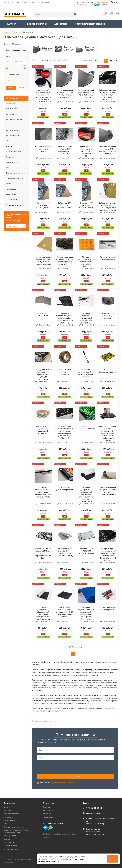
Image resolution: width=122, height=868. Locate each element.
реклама (46, 837)
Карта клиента (9, 820)
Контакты (47, 814)
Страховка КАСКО (11, 846)
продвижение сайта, (69, 834)
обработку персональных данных (64, 783)
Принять (112, 859)
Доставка (7, 810)
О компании (48, 803)
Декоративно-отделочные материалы (69, 49)
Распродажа (8, 817)
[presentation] (55, 767)
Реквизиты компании (95, 829)
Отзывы (7, 839)
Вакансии (47, 807)
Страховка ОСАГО (11, 849)
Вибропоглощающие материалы (47, 49)
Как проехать (48, 810)
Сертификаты (9, 842)
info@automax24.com (94, 813)
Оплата (7, 807)
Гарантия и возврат (11, 814)
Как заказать (48, 817)
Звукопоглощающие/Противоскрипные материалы (90, 49)
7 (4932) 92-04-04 (94, 808)
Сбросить (21, 88)
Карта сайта (8, 862)
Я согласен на (58, 783)
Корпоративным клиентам (14, 827)
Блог (5, 824)
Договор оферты (10, 836)
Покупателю (9, 803)
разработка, (57, 834)
